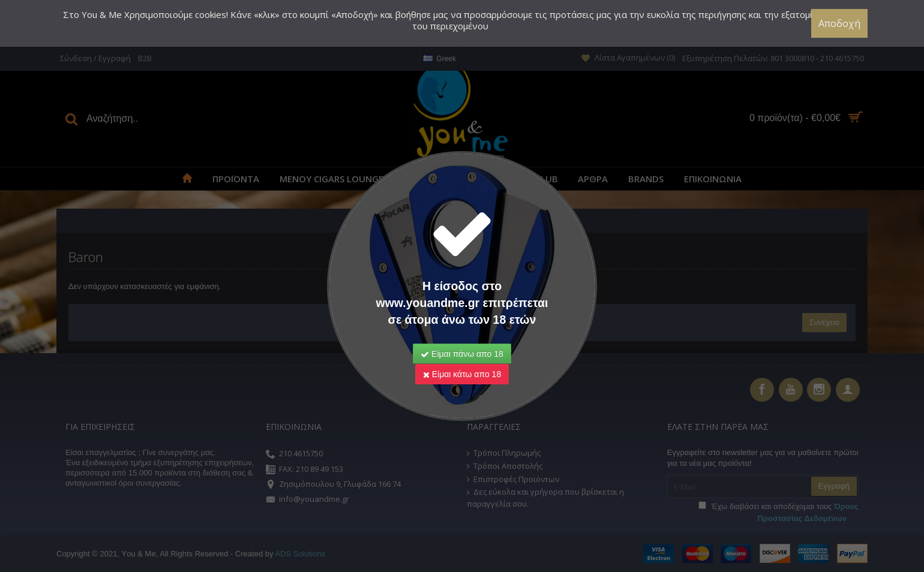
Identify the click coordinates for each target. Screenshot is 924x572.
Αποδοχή (839, 23)
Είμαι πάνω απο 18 (462, 354)
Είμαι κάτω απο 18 (462, 374)
